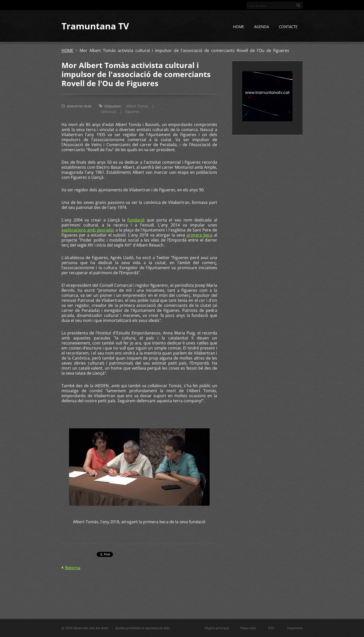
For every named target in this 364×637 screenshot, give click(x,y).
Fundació (136, 220)
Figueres (132, 112)
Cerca (298, 5)
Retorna (73, 568)
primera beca (199, 235)
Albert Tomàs (137, 106)
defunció (109, 112)
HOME (238, 27)
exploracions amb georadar (88, 230)
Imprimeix (295, 628)
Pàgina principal (217, 628)
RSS (271, 628)
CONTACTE (288, 27)
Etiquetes (113, 106)
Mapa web (248, 628)
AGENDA (261, 27)
